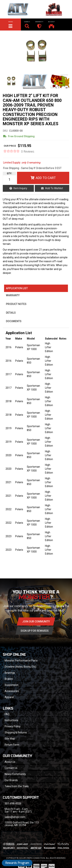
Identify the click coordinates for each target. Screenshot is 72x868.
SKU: (5, 131)
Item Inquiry (20, 188)
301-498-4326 (13, 803)
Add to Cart (46, 178)
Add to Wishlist (54, 188)
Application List (17, 288)
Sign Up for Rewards (35, 631)
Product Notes (16, 304)
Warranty (13, 295)
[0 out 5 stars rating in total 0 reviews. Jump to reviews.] (19, 151)
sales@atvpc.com (15, 817)
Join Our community (36, 622)
